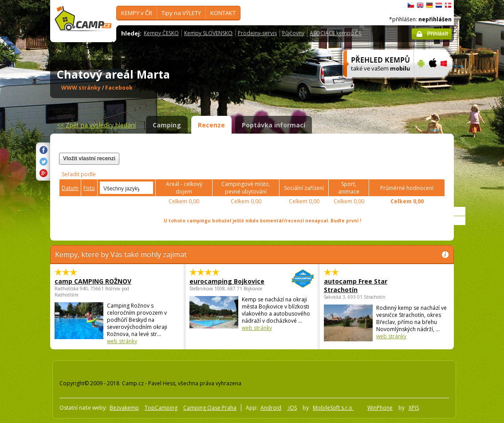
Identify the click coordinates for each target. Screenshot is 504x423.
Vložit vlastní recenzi (89, 158)
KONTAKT (223, 13)
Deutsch (429, 5)
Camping (167, 125)
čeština (411, 5)
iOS (292, 408)
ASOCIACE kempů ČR (336, 33)
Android (271, 408)
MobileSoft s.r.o (333, 408)
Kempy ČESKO (161, 33)
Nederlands (439, 5)
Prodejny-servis (257, 33)
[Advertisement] (335, 164)
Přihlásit (438, 34)
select (147, 188)
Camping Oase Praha (210, 408)
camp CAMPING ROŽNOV (93, 281)
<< (96, 125)
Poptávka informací (274, 125)
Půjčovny (293, 33)
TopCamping (161, 408)
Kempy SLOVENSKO (208, 33)
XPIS (414, 408)
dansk (448, 5)
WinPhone (380, 408)
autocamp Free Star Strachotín (356, 285)
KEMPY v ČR (137, 13)
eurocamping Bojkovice (228, 281)
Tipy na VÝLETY (181, 13)
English (420, 5)
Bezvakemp (124, 408)
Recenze (211, 125)
